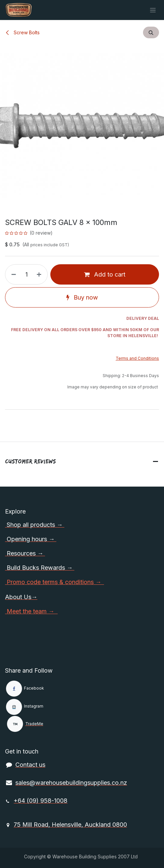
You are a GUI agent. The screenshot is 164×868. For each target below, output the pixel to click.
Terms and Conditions (137, 358)
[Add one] (40, 274)
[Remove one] (12, 274)
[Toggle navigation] (153, 10)
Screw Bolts (22, 32)
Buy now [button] (82, 297)
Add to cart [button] (105, 274)
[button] (151, 32)
